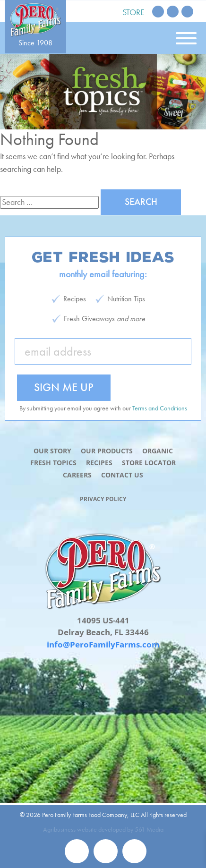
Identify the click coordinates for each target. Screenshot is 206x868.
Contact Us (122, 475)
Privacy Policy (103, 499)
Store (133, 12)
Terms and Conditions (160, 408)
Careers (77, 475)
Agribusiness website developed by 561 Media (103, 829)
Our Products (107, 451)
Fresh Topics (53, 463)
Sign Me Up (64, 387)
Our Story (52, 451)
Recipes (99, 463)
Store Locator (149, 463)
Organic (158, 451)
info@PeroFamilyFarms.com (103, 644)
